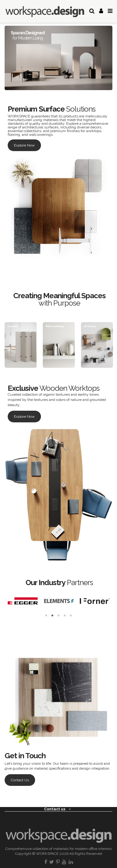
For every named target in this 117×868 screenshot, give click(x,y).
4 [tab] (65, 616)
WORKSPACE (47, 854)
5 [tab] (71, 616)
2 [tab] (52, 616)
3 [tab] (58, 616)
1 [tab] (46, 616)
